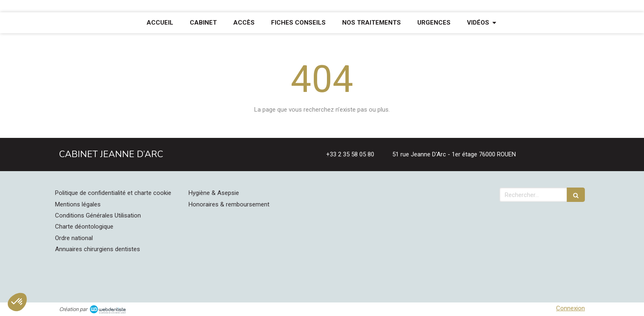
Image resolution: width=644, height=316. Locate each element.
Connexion (570, 308)
